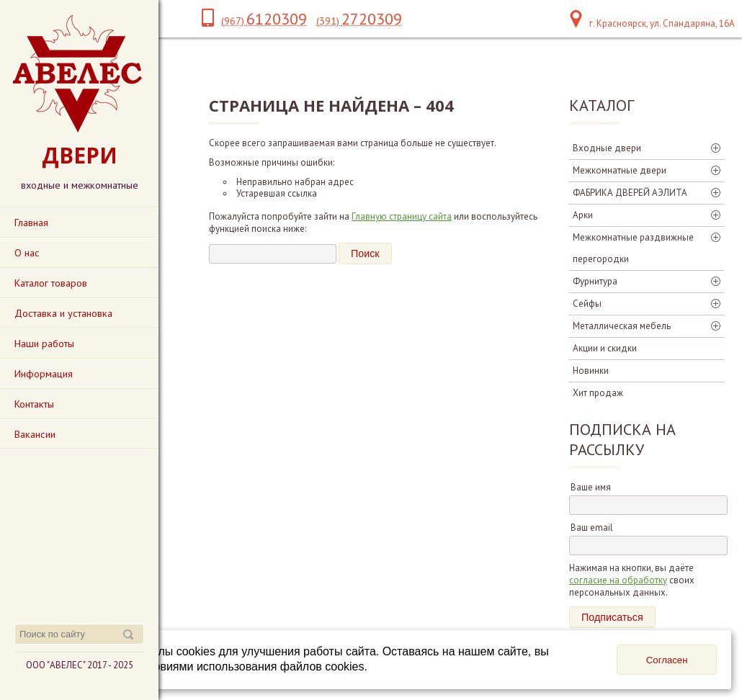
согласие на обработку (618, 580)
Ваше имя (591, 487)
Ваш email (592, 528)
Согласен (667, 660)
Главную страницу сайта (402, 216)
